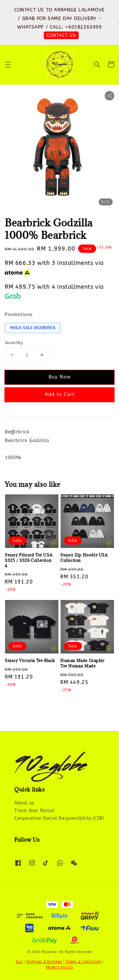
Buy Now (60, 377)
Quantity (14, 343)
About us (24, 803)
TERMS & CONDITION (83, 962)
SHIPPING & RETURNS (44, 962)
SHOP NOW (61, 35)
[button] (8, 65)
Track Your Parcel (34, 811)
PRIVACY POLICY (60, 968)
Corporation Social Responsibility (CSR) (59, 818)
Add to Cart (60, 394)
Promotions (19, 314)
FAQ (19, 962)
